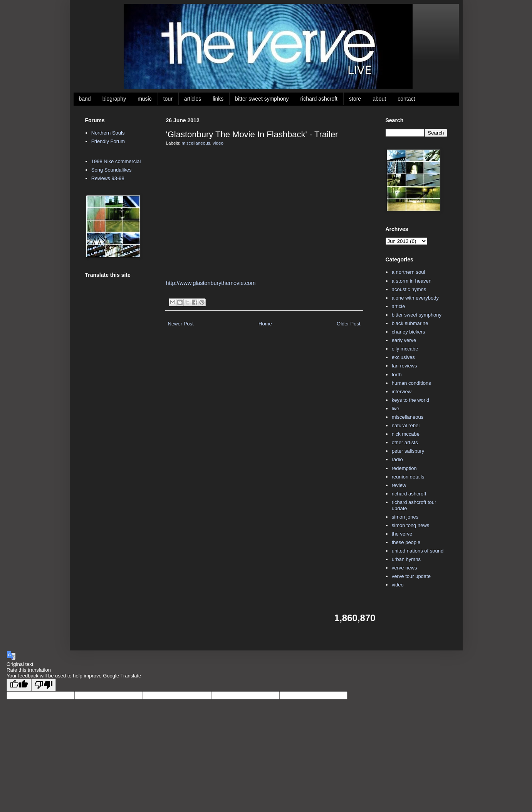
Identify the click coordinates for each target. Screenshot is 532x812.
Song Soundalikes (112, 170)
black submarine (410, 323)
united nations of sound (418, 551)
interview (402, 392)
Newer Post (181, 324)
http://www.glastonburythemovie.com (211, 283)
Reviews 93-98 (108, 178)
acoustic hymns (409, 289)
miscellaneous (196, 143)
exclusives (403, 357)
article (399, 306)
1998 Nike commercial (116, 161)
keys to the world (411, 400)
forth (397, 375)
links (218, 99)
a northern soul (409, 272)
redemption (404, 468)
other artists (405, 442)
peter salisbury (408, 451)
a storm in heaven (412, 281)
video (218, 143)
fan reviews (404, 366)
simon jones (405, 517)
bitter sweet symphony (262, 99)
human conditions (411, 383)
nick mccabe (406, 434)
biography (114, 99)
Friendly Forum (108, 141)
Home (265, 324)
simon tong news (411, 525)
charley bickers (409, 332)
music (145, 99)
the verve (402, 534)
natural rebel (406, 425)
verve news (404, 568)
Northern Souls (108, 133)
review (399, 485)
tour (168, 99)
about (379, 99)
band (85, 99)
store (355, 99)
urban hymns (406, 559)
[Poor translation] (44, 685)
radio (397, 459)
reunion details (408, 477)
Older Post (348, 324)
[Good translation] (19, 685)
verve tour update (411, 576)
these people (406, 542)
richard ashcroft (319, 99)
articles (193, 99)
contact (406, 99)
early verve (404, 340)
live (396, 409)
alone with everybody (415, 298)
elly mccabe (405, 349)
